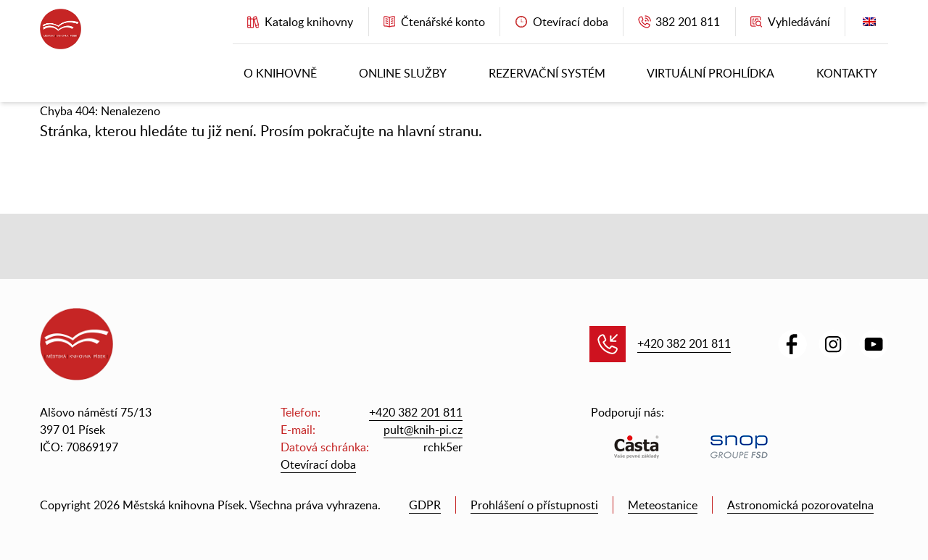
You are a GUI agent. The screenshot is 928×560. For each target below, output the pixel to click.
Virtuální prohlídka (710, 73)
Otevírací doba (318, 464)
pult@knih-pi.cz (423, 430)
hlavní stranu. (440, 130)
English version (869, 25)
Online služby (403, 73)
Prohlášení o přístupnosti (534, 505)
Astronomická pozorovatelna (800, 505)
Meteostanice (663, 505)
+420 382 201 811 (684, 343)
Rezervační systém (547, 73)
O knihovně (280, 73)
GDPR (425, 505)
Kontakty (847, 73)
